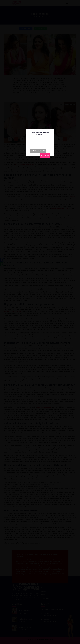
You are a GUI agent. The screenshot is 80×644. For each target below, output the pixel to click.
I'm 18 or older (45, 155)
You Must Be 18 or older (38, 151)
